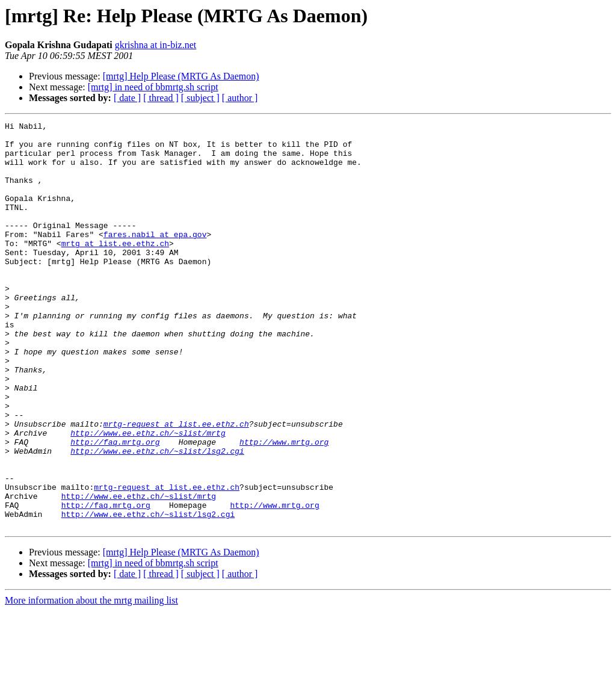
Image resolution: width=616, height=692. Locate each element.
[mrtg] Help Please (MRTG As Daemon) (181, 76)
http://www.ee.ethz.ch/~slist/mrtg (148, 496)
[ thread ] (161, 98)
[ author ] (240, 98)
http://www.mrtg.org (284, 507)
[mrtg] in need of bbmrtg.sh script (153, 87)
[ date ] (127, 98)
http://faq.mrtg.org (115, 507)
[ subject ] (200, 98)
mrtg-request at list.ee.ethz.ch (176, 485)
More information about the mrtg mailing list (91, 681)
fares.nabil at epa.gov (155, 258)
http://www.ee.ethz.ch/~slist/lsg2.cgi (157, 517)
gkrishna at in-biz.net (156, 45)
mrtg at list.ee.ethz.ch (115, 268)
